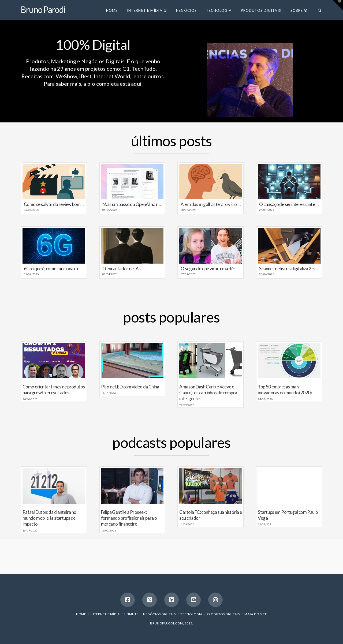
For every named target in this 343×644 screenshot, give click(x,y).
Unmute (131, 614)
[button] (338, 5)
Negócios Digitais (159, 614)
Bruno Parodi (43, 10)
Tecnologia (191, 614)
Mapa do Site (256, 614)
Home (81, 614)
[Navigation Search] (317, 10)
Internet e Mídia (105, 614)
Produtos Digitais (223, 614)
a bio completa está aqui (112, 84)
